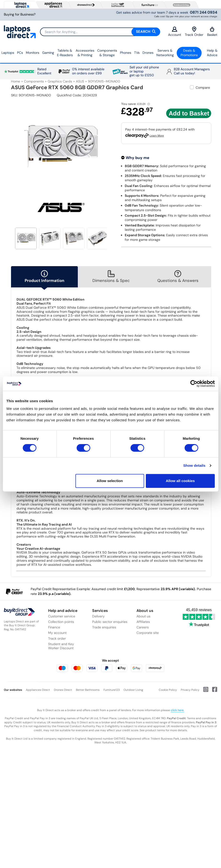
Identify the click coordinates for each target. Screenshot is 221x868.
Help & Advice (212, 53)
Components (34, 81)
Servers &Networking (165, 53)
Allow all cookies (180, 481)
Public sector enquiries (110, 622)
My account (57, 633)
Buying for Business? (20, 14)
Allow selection (110, 481)
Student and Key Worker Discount (61, 646)
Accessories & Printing (85, 53)
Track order (57, 638)
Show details (194, 465)
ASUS (80, 81)
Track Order (194, 32)
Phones (126, 53)
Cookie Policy (168, 690)
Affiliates (143, 622)
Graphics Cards (60, 81)
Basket (212, 32)
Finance (54, 627)
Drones (148, 53)
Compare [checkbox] (203, 88)
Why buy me (138, 158)
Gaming (48, 53)
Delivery (98, 616)
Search (146, 32)
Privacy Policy (190, 690)
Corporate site (148, 633)
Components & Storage (107, 53)
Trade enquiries (104, 627)
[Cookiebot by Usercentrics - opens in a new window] (194, 384)
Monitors (33, 53)
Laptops (8, 53)
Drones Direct (63, 690)
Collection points (61, 622)
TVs (137, 53)
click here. (177, 710)
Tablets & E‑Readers (65, 53)
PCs (20, 53)
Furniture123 (112, 690)
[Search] (100, 32)
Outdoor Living (133, 690)
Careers (143, 627)
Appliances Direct (38, 690)
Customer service (62, 616)
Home (16, 81)
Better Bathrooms (88, 690)
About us (143, 616)
